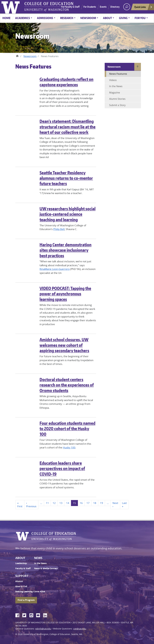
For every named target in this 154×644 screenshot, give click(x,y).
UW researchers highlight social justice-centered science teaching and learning (68, 214)
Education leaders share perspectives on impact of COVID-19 (62, 468)
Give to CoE (21, 586)
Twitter (25, 615)
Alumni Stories (117, 99)
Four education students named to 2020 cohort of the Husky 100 (67, 429)
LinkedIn (46, 615)
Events (103, 7)
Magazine (115, 93)
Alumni (19, 581)
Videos (113, 80)
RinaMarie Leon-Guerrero (55, 269)
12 (54, 503)
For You (140, 18)
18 (95, 503)
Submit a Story (117, 105)
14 (68, 503)
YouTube (39, 615)
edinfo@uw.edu (43, 629)
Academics (23, 18)
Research (67, 18)
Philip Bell (59, 229)
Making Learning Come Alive (30, 592)
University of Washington (11, 7)
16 (81, 503)
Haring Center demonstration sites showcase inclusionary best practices (65, 250)
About (107, 18)
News (38, 558)
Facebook (18, 615)
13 (61, 503)
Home (6, 18)
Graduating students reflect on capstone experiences (66, 82)
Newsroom (88, 18)
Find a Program (26, 600)
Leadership (21, 563)
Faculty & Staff (23, 568)
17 (88, 503)
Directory (115, 7)
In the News (116, 86)
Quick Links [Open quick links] (143, 8)
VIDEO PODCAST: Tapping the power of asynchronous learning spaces (65, 294)
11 (47, 503)
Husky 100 (69, 447)
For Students (90, 7)
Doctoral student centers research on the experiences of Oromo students (67, 385)
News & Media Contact (46, 568)
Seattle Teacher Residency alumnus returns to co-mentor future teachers (66, 178)
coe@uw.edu (80, 629)
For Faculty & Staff (70, 7)
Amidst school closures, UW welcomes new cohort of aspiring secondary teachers (64, 345)
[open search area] (127, 7)
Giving (123, 18)
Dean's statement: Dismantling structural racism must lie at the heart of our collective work (68, 127)
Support (22, 576)
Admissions (45, 18)
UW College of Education (49, 7)
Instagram (32, 615)
